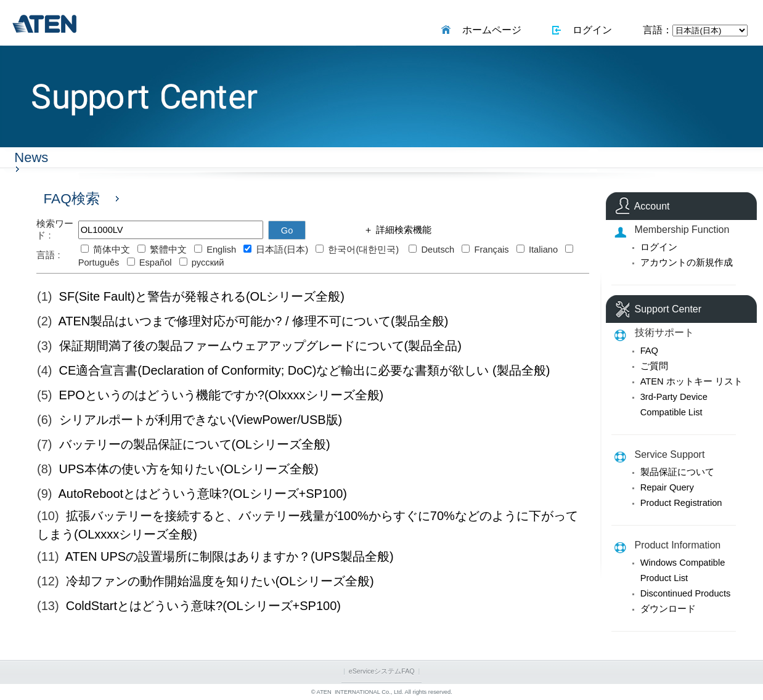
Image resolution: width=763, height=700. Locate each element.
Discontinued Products (686, 593)
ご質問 (654, 366)
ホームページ (489, 30)
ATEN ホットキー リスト (692, 381)
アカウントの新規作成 (687, 262)
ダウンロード (668, 609)
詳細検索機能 (402, 230)
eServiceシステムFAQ (382, 671)
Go (287, 230)
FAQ (649, 351)
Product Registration (681, 503)
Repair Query (667, 487)
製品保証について (677, 472)
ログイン (590, 30)
